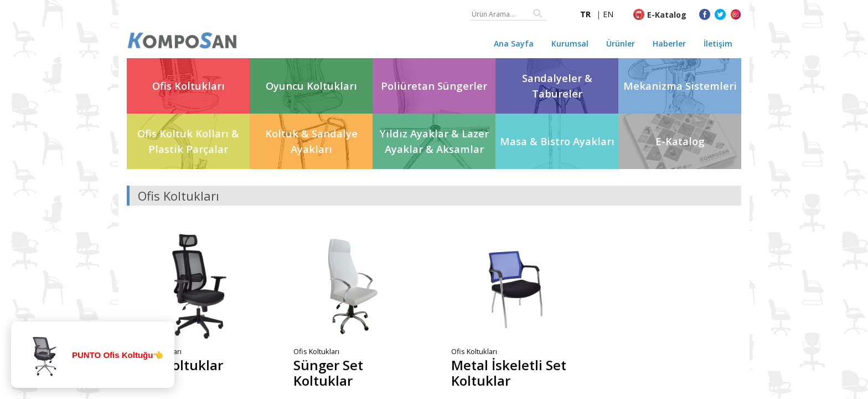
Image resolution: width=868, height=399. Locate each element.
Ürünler (621, 44)
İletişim (718, 44)
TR (585, 14)
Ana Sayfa (514, 44)
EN (608, 14)
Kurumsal (570, 44)
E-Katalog (667, 15)
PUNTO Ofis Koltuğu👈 (118, 355)
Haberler (669, 44)
